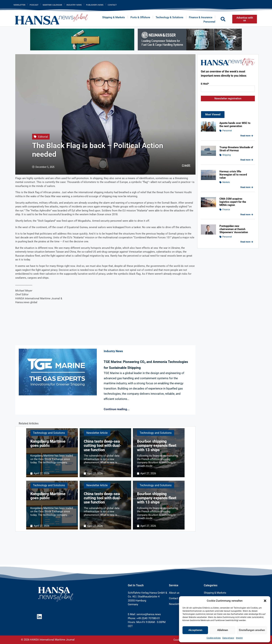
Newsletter (19, 5)
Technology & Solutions (169, 17)
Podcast (34, 5)
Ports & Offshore (140, 17)
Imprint (239, 638)
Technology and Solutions (49, 433)
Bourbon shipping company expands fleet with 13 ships (157, 446)
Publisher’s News (95, 5)
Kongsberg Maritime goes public (48, 443)
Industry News (74, 5)
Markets (226, 182)
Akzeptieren (195, 630)
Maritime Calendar (52, 5)
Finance (226, 210)
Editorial (43, 137)
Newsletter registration (228, 99)
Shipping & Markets (114, 17)
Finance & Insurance (201, 17)
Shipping (227, 155)
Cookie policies (214, 638)
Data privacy (228, 638)
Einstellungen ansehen (252, 630)
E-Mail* (205, 84)
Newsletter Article (97, 433)
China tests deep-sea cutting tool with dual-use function (103, 446)
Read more (247, 136)
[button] (265, 601)
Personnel (209, 22)
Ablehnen (223, 630)
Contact (112, 5)
